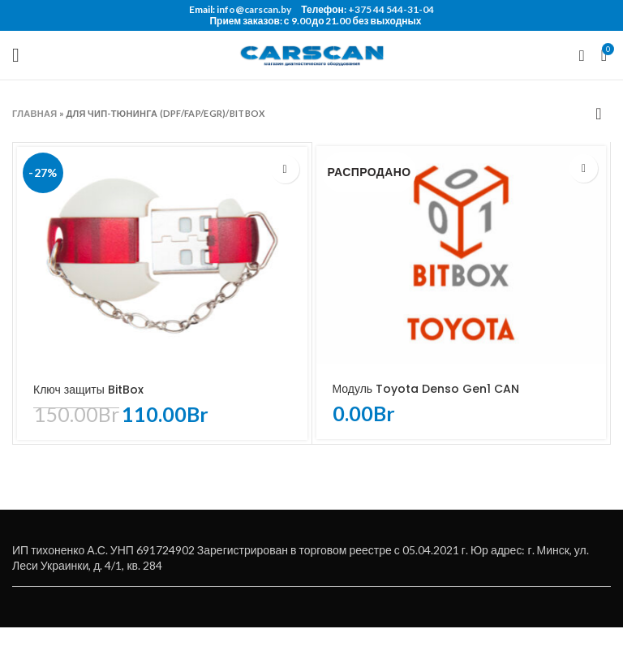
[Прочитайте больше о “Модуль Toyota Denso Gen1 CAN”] (584, 168)
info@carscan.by (254, 9)
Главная (34, 113)
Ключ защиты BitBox (88, 390)
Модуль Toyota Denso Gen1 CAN (426, 389)
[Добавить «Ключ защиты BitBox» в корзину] (285, 169)
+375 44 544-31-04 (391, 9)
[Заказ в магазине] (599, 113)
